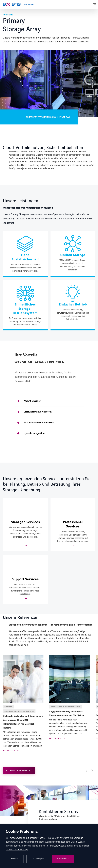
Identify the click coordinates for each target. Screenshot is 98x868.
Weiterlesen (9, 751)
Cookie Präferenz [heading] (22, 832)
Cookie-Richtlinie (68, 845)
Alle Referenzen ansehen (18, 770)
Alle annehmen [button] (63, 859)
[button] (86, 771)
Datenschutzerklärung (17, 849)
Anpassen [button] (15, 859)
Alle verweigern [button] (38, 859)
